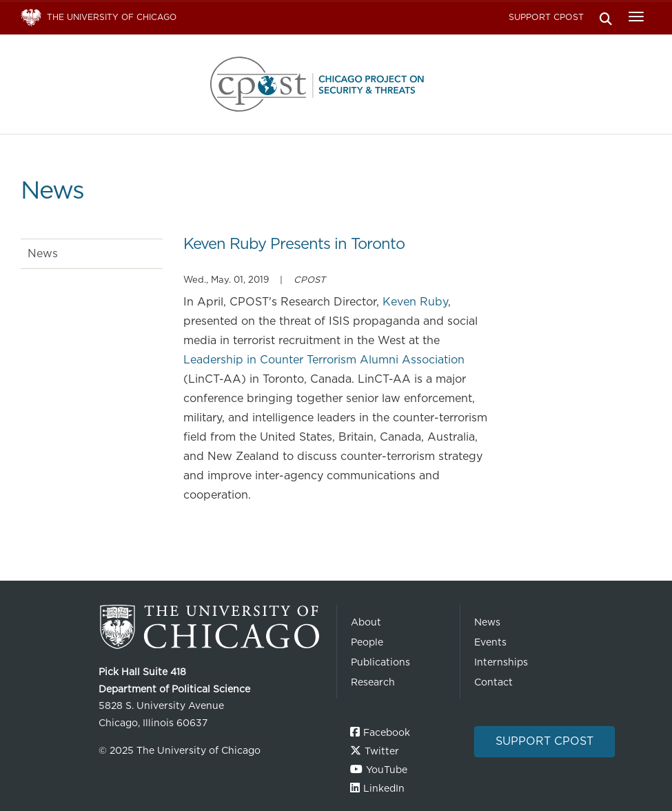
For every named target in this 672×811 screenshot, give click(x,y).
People (367, 642)
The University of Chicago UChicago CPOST (336, 84)
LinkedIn (384, 788)
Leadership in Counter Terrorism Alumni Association (324, 360)
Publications (380, 662)
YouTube (387, 770)
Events (490, 642)
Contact (493, 682)
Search (605, 18)
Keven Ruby (415, 302)
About (366, 622)
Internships (501, 662)
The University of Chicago (212, 627)
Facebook (387, 732)
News (43, 253)
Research (373, 682)
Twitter (382, 751)
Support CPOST (546, 17)
